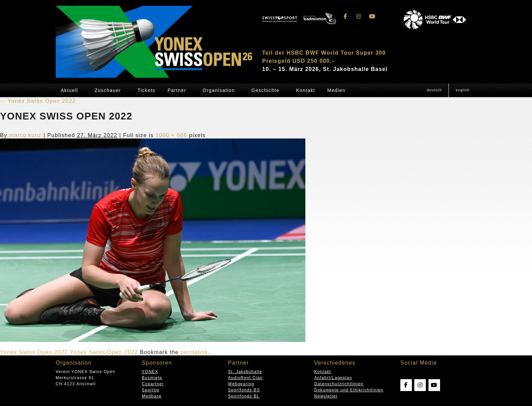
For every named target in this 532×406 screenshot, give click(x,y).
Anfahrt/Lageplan (333, 378)
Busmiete (152, 378)
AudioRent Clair (245, 378)
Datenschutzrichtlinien (339, 384)
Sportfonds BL (244, 396)
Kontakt (305, 90)
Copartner (153, 384)
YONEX (150, 372)
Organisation (219, 90)
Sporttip (151, 390)
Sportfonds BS (244, 390)
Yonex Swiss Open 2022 (38, 101)
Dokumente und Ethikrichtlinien (349, 390)
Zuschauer (108, 90)
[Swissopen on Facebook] (346, 16)
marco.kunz (25, 135)
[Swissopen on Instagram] (359, 16)
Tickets (146, 90)
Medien (336, 90)
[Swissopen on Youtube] (372, 16)
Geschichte (265, 90)
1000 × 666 (171, 135)
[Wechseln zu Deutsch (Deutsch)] (434, 90)
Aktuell (69, 90)
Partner (177, 90)
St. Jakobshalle (245, 372)
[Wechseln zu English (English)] (462, 90)
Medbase (152, 396)
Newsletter (326, 396)
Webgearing (241, 384)
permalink (194, 352)
